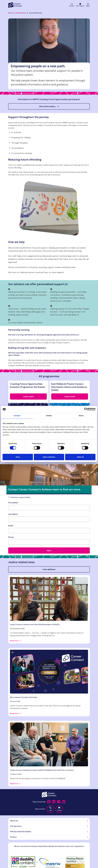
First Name (13, 503)
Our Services (20, 13)
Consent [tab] (17, 416)
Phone (11, 537)
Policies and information (21, 832)
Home (11, 13)
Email (11, 526)
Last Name (13, 514)
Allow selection (49, 457)
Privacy (13, 837)
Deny (18, 457)
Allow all (80, 457)
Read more (15, 641)
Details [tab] (49, 416)
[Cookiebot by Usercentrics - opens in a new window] (86, 409)
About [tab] (81, 416)
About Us (14, 821)
